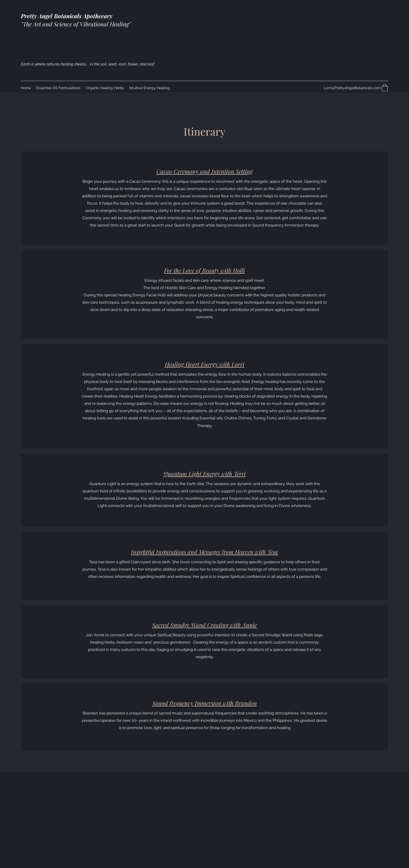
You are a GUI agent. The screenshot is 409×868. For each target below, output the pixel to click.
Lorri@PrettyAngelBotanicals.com (352, 88)
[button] (385, 88)
